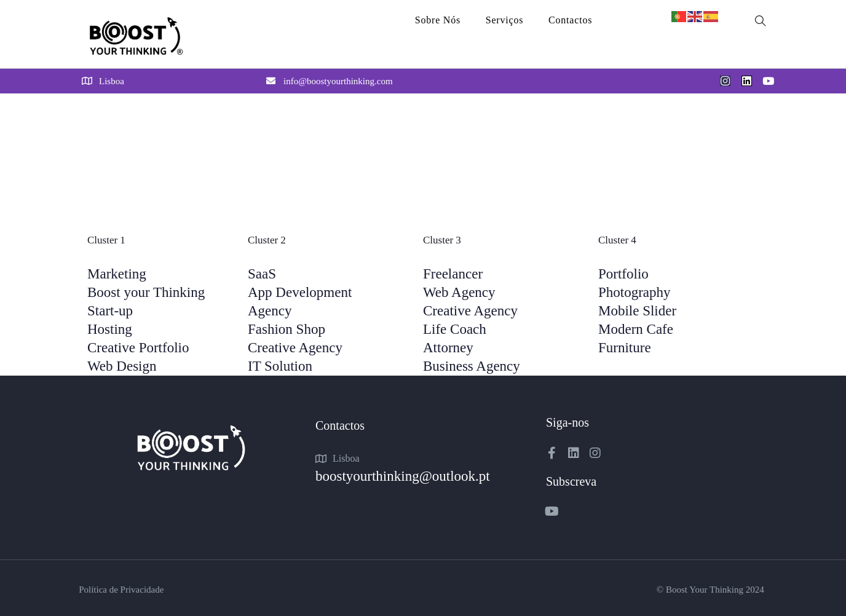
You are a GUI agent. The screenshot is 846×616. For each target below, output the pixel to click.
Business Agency (472, 366)
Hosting (110, 329)
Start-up (110, 311)
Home (93, 120)
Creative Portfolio (138, 348)
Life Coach (455, 329)
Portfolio (623, 274)
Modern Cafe (636, 329)
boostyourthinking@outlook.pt (403, 476)
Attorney (448, 348)
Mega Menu (144, 120)
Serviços (505, 20)
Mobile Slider (637, 311)
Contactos (570, 20)
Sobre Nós (438, 20)
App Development (300, 292)
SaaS (262, 274)
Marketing (117, 274)
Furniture (625, 348)
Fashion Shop (287, 329)
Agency (270, 311)
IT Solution (280, 366)
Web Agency (459, 292)
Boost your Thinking (146, 292)
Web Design (122, 366)
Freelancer (453, 274)
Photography (634, 292)
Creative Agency (295, 348)
